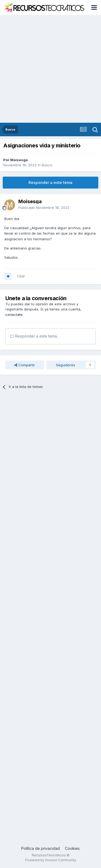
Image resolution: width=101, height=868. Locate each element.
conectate (14, 315)
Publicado (44, 208)
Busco (47, 165)
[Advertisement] (50, 69)
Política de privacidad (41, 848)
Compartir (25, 365)
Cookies (72, 848)
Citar (21, 276)
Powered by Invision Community (51, 860)
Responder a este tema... (35, 336)
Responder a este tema (50, 182)
